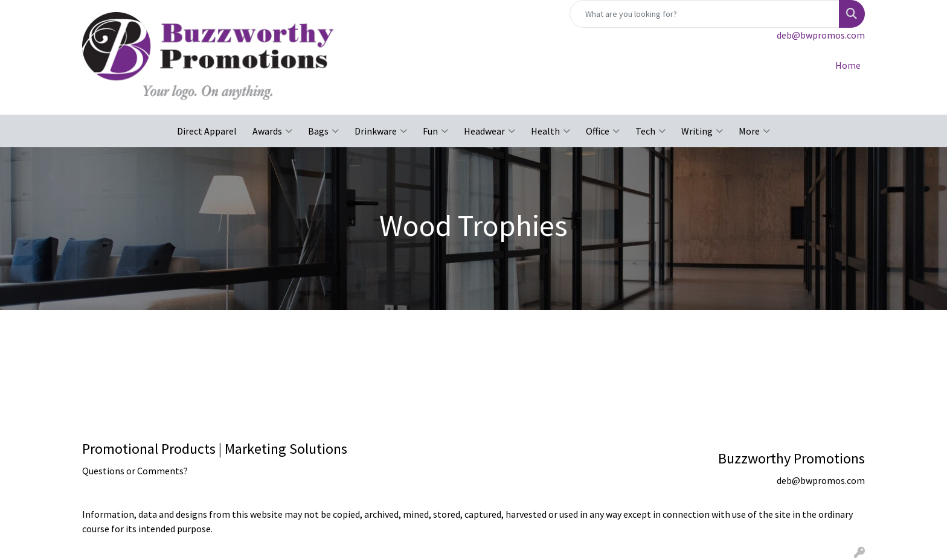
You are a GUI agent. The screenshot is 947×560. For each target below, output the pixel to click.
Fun (435, 131)
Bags (323, 131)
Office (603, 131)
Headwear (490, 131)
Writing (702, 131)
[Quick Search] (705, 14)
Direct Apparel (207, 131)
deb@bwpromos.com (821, 35)
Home (848, 65)
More (754, 131)
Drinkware (381, 131)
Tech (650, 131)
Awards (272, 131)
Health (551, 131)
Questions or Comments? (135, 471)
